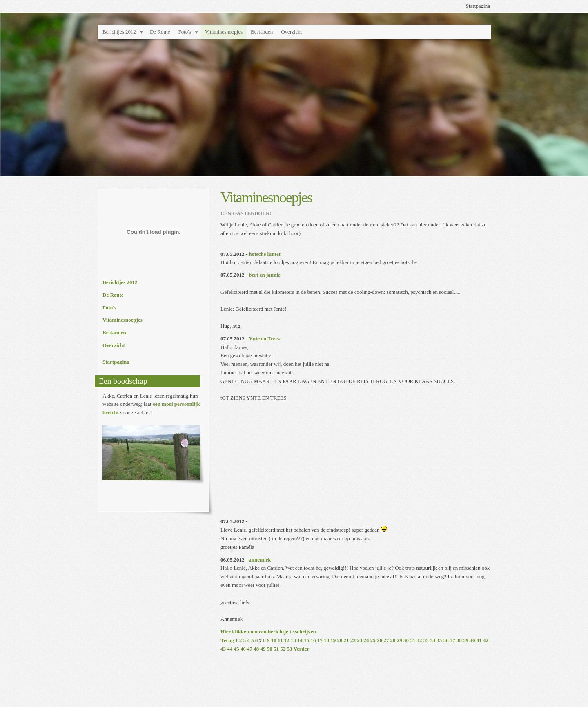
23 (360, 640)
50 (270, 649)
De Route (160, 32)
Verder (302, 649)
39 (466, 640)
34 (433, 640)
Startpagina (478, 6)
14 (300, 640)
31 (413, 640)
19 (333, 640)
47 (250, 649)
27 (386, 640)
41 (479, 640)
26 (380, 640)
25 (373, 640)
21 (346, 640)
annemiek (260, 560)
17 (320, 640)
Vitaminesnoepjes (224, 32)
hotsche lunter (265, 254)
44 (230, 649)
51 (276, 649)
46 (243, 649)
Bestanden (262, 32)
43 (223, 649)
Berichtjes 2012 (119, 32)
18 (326, 640)
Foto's (184, 32)
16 (313, 640)
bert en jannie (264, 275)
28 (393, 640)
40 (473, 640)
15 (306, 640)
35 (439, 640)
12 (287, 640)
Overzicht (291, 32)
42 (486, 640)
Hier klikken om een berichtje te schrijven (268, 632)
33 (426, 640)
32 (420, 640)
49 (263, 649)
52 (283, 649)
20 (340, 640)
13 (293, 640)
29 (400, 640)
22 (353, 640)
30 (406, 640)
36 (446, 640)
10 (274, 640)
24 (366, 640)
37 (453, 640)
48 (256, 649)
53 (290, 649)
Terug (227, 640)
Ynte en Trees (264, 339)
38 (459, 640)
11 (280, 640)
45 (237, 649)
